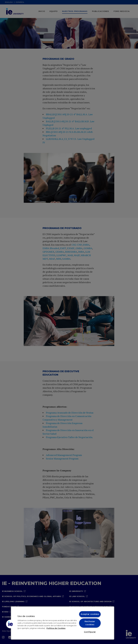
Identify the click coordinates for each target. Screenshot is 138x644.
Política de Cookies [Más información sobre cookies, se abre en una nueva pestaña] (56, 628)
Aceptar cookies (90, 614)
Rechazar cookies (90, 623)
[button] (10, 624)
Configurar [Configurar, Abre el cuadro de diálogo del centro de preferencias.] (90, 632)
